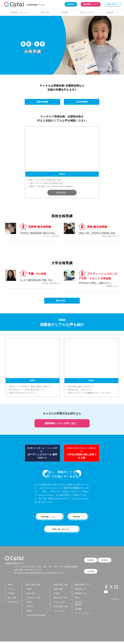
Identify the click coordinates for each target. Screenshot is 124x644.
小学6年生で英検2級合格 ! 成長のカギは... (38, 233)
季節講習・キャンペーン (20, 12)
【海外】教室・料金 (60, 600)
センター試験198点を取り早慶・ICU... (36, 280)
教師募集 (91, 561)
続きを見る (62, 300)
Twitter (77, 600)
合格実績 (65, 12)
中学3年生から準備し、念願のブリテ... (95, 283)
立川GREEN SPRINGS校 (36, 618)
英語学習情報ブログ (82, 587)
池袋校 (29, 605)
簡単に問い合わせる (62, 530)
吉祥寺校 (30, 609)
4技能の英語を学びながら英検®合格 (82, 453)
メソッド (11, 591)
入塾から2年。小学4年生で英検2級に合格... (97, 233)
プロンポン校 (60, 605)
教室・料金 (45, 12)
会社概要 (91, 573)
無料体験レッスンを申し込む (62, 423)
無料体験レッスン (91, 4)
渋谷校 (29, 591)
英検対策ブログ (81, 591)
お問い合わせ (112, 4)
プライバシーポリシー (83, 616)
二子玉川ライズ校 (33, 600)
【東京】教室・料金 (32, 587)
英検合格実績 (42, 102)
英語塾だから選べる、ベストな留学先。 (42, 453)
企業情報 (110, 12)
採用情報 (105, 561)
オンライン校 (60, 613)
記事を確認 (62, 192)
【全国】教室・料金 (60, 609)
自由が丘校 (31, 596)
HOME (10, 587)
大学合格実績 (82, 102)
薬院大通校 (59, 591)
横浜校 (29, 613)
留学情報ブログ (81, 596)
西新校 (57, 596)
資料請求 (71, 4)
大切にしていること (87, 12)
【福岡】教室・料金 (60, 587)
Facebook (78, 605)
